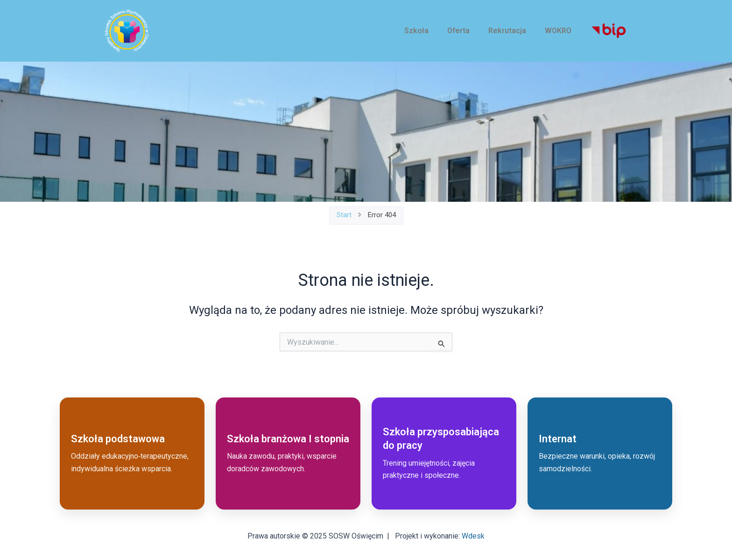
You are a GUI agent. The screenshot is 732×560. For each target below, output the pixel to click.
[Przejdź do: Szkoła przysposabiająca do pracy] (444, 454)
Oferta (458, 31)
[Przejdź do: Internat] (600, 454)
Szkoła (416, 31)
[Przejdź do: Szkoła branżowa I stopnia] (288, 454)
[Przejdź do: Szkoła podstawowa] (132, 454)
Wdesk (473, 536)
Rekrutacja (507, 31)
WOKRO (558, 31)
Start (344, 215)
